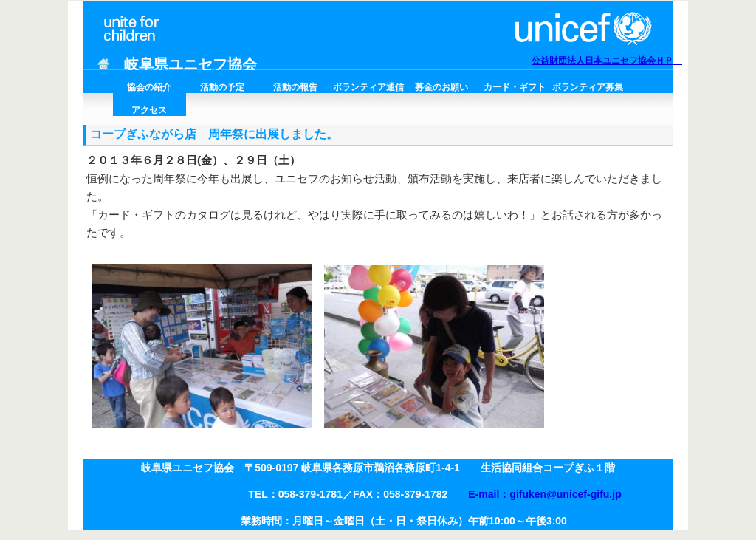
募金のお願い (441, 87)
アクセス (149, 110)
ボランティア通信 (368, 87)
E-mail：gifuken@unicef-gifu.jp (544, 494)
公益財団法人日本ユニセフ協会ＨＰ (607, 61)
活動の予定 (222, 87)
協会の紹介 (149, 87)
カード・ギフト (515, 87)
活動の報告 (295, 87)
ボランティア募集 (588, 87)
